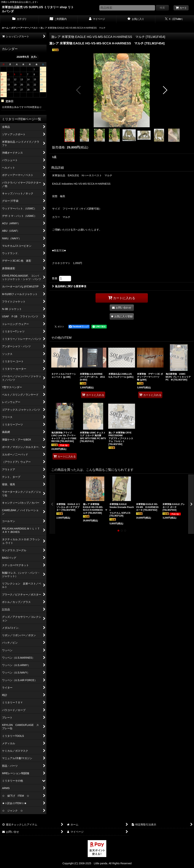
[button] (79, 90)
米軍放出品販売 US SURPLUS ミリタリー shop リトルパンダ (38, 9)
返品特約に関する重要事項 (69, 286)
